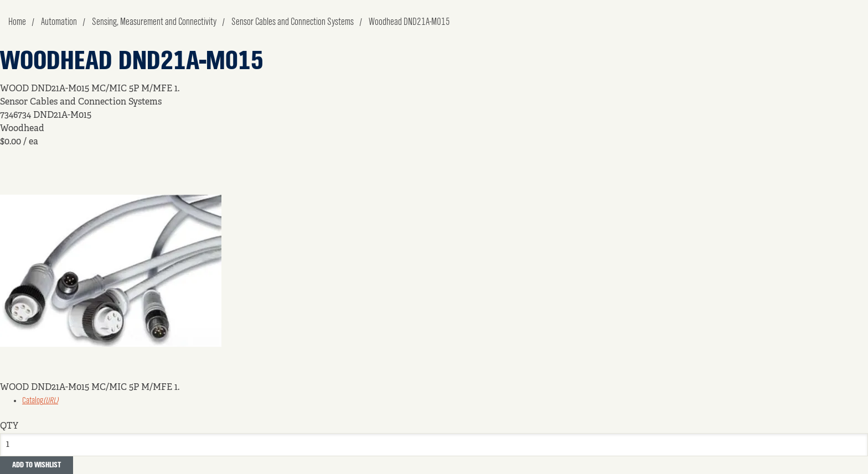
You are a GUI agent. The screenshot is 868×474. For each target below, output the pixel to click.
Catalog (40, 401)
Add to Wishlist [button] (37, 465)
